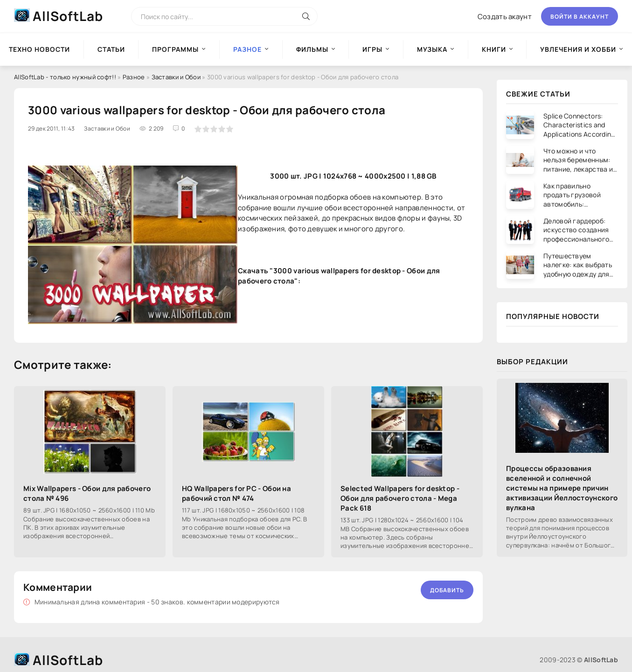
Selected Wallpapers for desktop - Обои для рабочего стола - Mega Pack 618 (400, 498)
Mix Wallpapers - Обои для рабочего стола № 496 (87, 493)
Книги (494, 49)
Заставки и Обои (176, 77)
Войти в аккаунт (580, 17)
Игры (372, 49)
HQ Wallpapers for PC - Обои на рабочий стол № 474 (236, 493)
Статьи (111, 49)
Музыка (432, 49)
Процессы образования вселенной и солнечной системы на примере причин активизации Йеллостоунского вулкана (562, 488)
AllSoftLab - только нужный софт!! (65, 77)
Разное (134, 77)
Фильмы (312, 49)
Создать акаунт (505, 17)
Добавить (447, 590)
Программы (175, 49)
